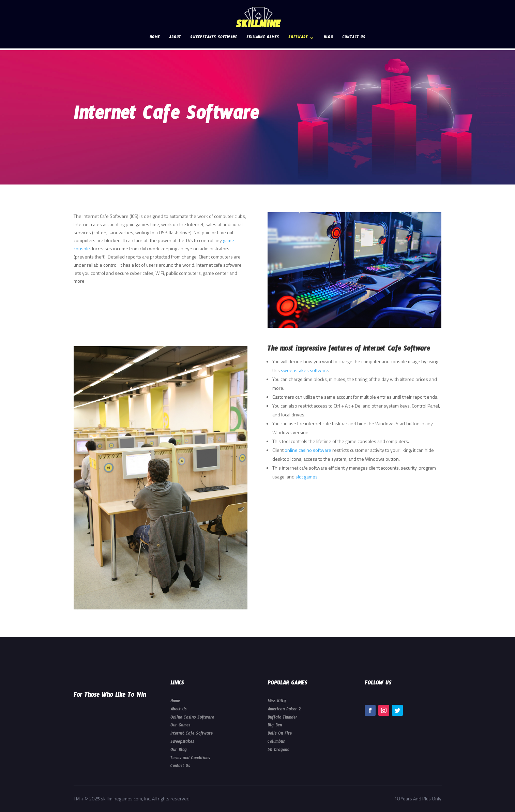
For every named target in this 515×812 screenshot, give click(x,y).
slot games (307, 477)
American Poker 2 (284, 710)
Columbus (276, 742)
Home (155, 38)
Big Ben (275, 726)
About (175, 38)
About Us (178, 710)
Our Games (180, 726)
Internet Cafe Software (192, 734)
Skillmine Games (263, 38)
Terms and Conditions (190, 759)
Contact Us (354, 38)
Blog (328, 38)
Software (298, 38)
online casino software (308, 450)
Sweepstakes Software (214, 38)
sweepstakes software (305, 370)
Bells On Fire (280, 734)
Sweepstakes (182, 742)
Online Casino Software (192, 718)
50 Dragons (278, 751)
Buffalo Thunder (282, 718)
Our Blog (179, 751)
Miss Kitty (277, 702)
